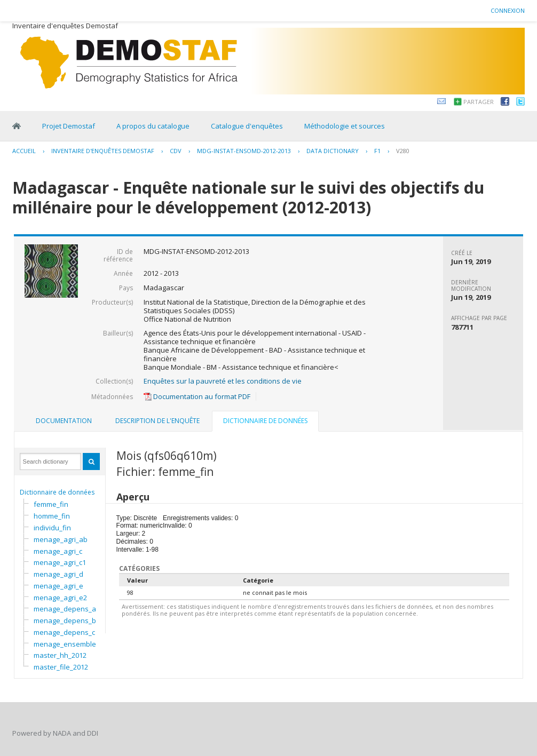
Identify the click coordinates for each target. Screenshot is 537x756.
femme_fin (51, 504)
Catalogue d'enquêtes (247, 126)
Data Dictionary (333, 151)
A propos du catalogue (153, 126)
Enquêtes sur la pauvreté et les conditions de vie (223, 381)
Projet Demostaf (69, 126)
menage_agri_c (58, 551)
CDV (176, 151)
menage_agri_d (58, 574)
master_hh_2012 (60, 655)
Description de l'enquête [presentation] (157, 421)
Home (17, 126)
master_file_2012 (61, 667)
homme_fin (52, 516)
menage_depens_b (65, 620)
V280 (403, 151)
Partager (479, 102)
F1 (377, 151)
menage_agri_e (58, 586)
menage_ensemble (65, 644)
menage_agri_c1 (60, 562)
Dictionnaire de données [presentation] (265, 421)
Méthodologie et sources (345, 126)
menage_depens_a (65, 609)
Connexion (508, 10)
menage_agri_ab (61, 539)
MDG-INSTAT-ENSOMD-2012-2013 (244, 151)
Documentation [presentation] (64, 421)
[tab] (64, 421)
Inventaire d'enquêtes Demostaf (103, 151)
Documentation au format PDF (197, 396)
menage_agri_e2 (60, 598)
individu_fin (52, 528)
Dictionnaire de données (57, 492)
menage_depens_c (64, 632)
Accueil (24, 151)
